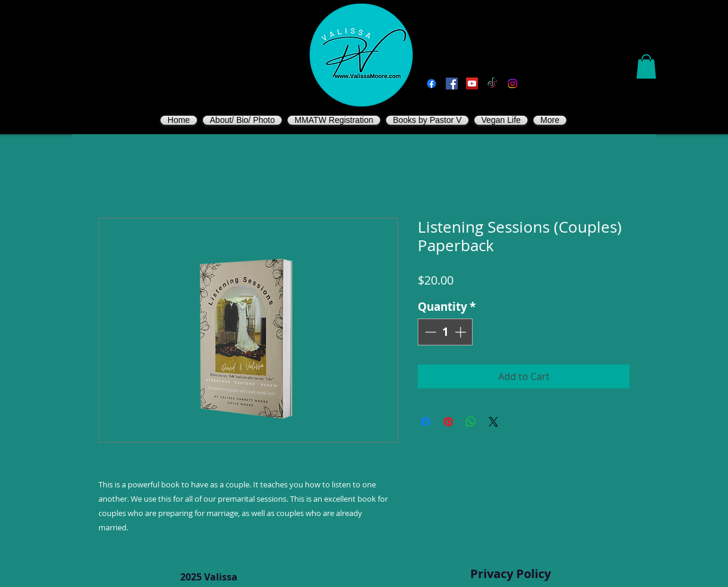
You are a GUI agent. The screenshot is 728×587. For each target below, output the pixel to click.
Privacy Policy (510, 574)
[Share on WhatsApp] (471, 422)
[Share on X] (493, 422)
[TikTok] (492, 84)
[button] (646, 67)
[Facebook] (431, 84)
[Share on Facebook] (425, 422)
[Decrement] (429, 332)
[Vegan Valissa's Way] (452, 84)
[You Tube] (472, 84)
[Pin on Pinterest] (448, 422)
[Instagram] (513, 84)
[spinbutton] (445, 332)
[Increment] (462, 332)
